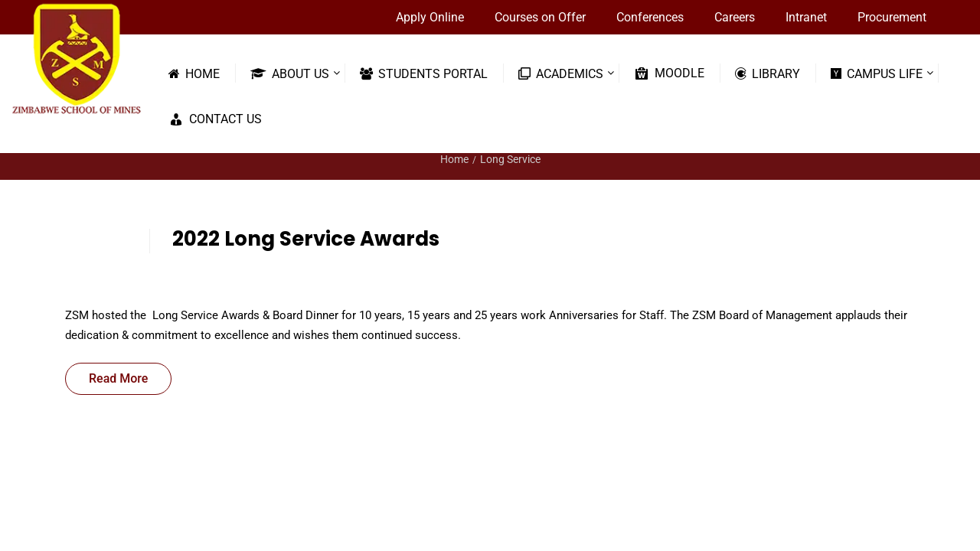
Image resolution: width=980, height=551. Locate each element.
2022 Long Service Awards (306, 239)
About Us (290, 73)
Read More (118, 378)
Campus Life (877, 73)
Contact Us (215, 119)
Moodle (669, 73)
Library (768, 73)
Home (194, 73)
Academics (561, 73)
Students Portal (424, 73)
